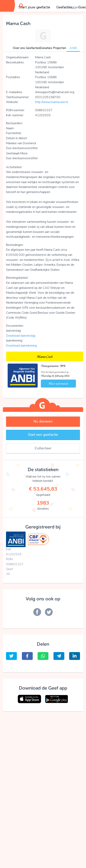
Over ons (19, 48)
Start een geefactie (43, 435)
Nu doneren (43, 421)
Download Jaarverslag (21, 336)
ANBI (73, 48)
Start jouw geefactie (34, 7)
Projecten (59, 48)
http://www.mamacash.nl (52, 102)
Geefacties (33, 48)
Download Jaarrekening (21, 346)
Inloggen (73, 7)
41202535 (14, 554)
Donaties (46, 48)
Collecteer (43, 448)
